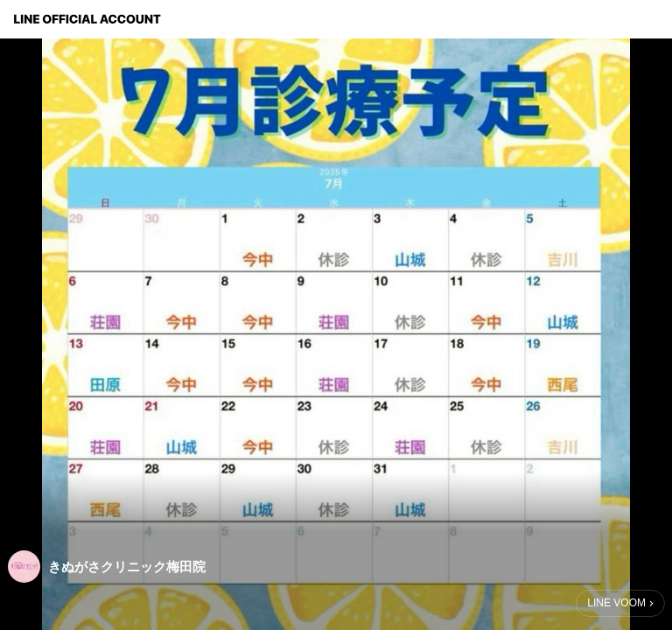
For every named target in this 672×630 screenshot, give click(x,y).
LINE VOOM (616, 603)
